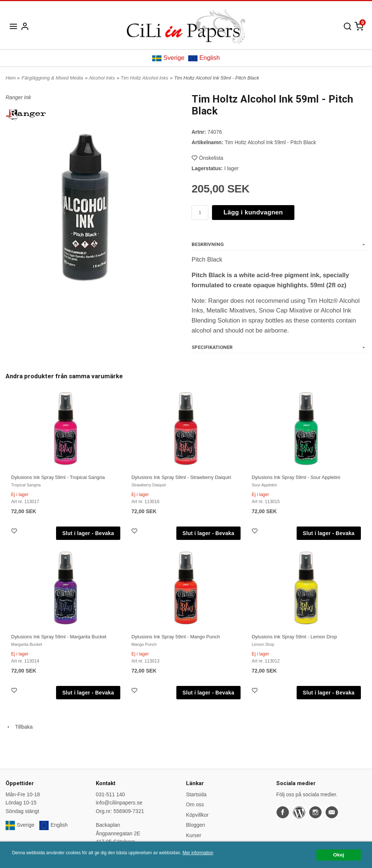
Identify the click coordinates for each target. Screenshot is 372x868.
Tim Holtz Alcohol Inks (144, 78)
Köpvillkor (197, 815)
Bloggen (195, 825)
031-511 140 (110, 794)
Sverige (168, 58)
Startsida (196, 794)
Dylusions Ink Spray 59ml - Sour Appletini (296, 477)
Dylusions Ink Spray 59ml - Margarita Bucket (59, 637)
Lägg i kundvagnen (253, 212)
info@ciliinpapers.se (119, 803)
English (204, 58)
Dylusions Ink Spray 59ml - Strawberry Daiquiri (181, 477)
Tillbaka (19, 727)
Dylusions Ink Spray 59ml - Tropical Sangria (58, 477)
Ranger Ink (18, 97)
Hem (11, 78)
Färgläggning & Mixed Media (52, 78)
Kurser (194, 835)
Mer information (198, 853)
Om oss (195, 804)
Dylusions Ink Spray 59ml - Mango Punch (176, 637)
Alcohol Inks (102, 78)
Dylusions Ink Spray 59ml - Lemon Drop (294, 637)
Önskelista (207, 158)
